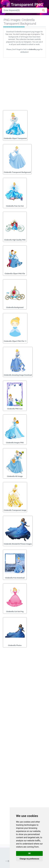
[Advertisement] (24, 83)
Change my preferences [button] (29, 859)
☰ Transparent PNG (25, 5)
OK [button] (29, 853)
